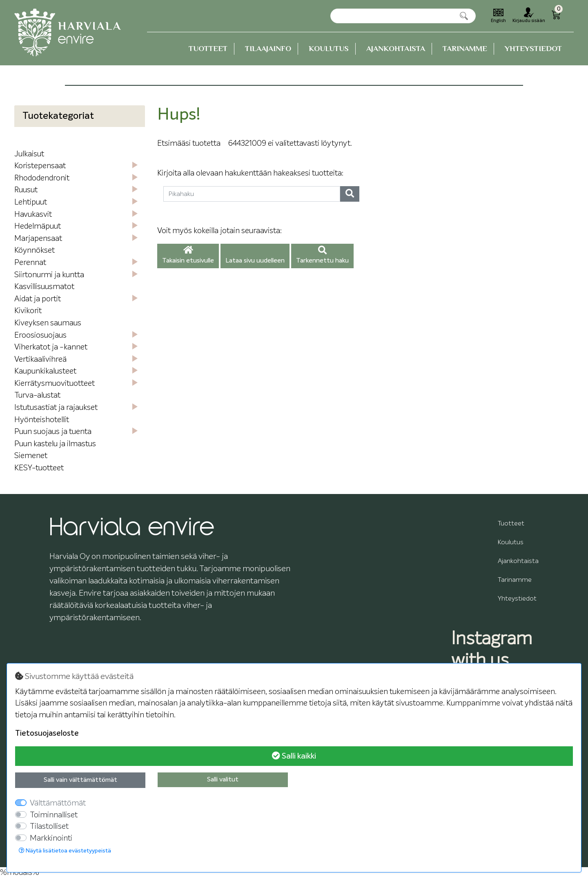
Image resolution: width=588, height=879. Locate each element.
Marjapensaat (38, 239)
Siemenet (31, 456)
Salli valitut (223, 780)
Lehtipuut (31, 202)
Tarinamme (465, 48)
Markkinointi (51, 838)
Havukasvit (33, 215)
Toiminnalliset (54, 815)
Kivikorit (28, 311)
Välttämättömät (58, 803)
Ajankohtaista (396, 48)
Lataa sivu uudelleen (255, 261)
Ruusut (26, 190)
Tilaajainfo (268, 48)
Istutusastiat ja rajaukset (56, 408)
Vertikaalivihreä (40, 359)
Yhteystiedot (533, 48)
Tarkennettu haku (322, 255)
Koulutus (329, 48)
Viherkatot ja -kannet (51, 347)
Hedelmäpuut (38, 226)
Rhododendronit (42, 178)
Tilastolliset (49, 827)
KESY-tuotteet (39, 468)
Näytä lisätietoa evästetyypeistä (65, 851)
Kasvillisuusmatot (44, 287)
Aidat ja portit (38, 299)
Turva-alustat (37, 395)
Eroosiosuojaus (40, 335)
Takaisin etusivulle (188, 255)
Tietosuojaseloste (47, 733)
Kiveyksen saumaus (48, 323)
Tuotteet (208, 48)
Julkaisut (29, 154)
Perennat (30, 263)
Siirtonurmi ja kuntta (49, 275)
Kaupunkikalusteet (45, 371)
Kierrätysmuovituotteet (55, 384)
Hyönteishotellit (42, 420)
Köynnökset (35, 250)
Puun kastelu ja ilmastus (55, 444)
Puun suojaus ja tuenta (53, 432)
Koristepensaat (40, 166)
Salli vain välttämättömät (80, 780)
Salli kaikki (294, 756)
